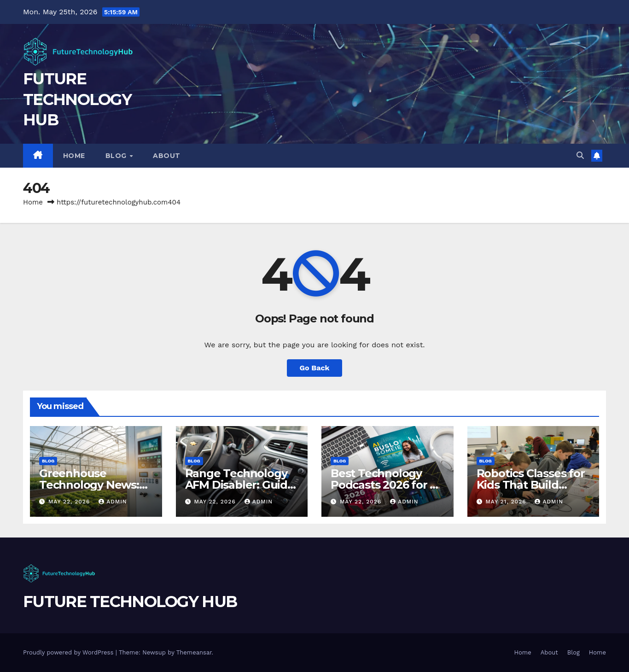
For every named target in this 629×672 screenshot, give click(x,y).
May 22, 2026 (70, 502)
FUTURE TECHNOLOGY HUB (77, 99)
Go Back (315, 368)
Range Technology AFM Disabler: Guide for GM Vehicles (240, 485)
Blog (117, 156)
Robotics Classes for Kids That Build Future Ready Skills (531, 485)
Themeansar (194, 652)
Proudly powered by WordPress (69, 652)
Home (74, 156)
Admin (113, 502)
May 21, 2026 (507, 502)
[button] (580, 155)
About (167, 156)
